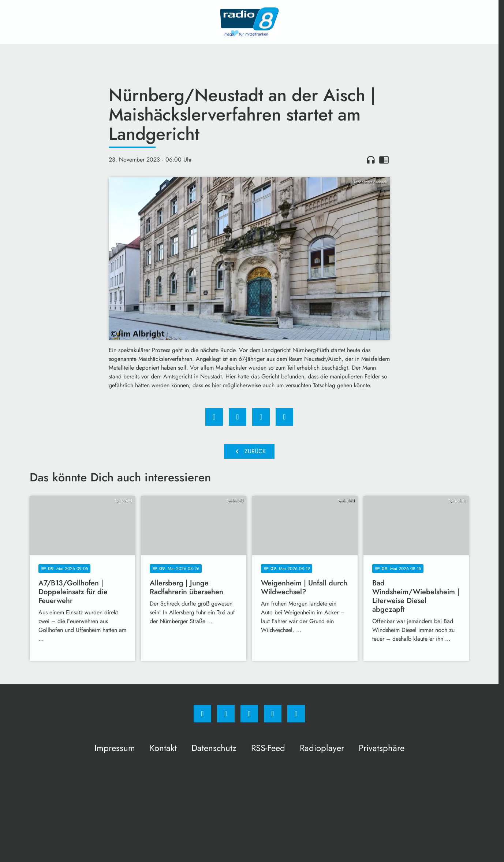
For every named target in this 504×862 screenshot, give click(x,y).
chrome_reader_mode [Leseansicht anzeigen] (384, 160)
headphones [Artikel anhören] (371, 160)
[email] (296, 714)
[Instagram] (226, 714)
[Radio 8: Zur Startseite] (249, 22)
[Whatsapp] (249, 714)
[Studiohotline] (273, 714)
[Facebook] (202, 714)
